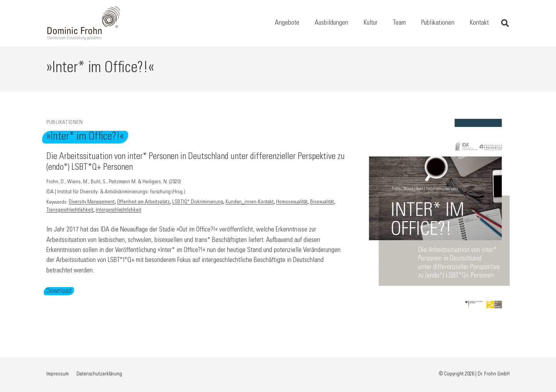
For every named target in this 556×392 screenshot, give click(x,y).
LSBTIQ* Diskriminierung (198, 203)
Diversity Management (92, 203)
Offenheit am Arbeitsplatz (143, 203)
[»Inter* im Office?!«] (439, 124)
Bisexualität (322, 203)
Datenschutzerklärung (99, 374)
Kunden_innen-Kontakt (250, 203)
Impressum (58, 374)
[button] (505, 23)
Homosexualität (292, 203)
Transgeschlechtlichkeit (70, 211)
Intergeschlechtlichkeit (119, 211)
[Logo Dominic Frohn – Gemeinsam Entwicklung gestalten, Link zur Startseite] (84, 23)
